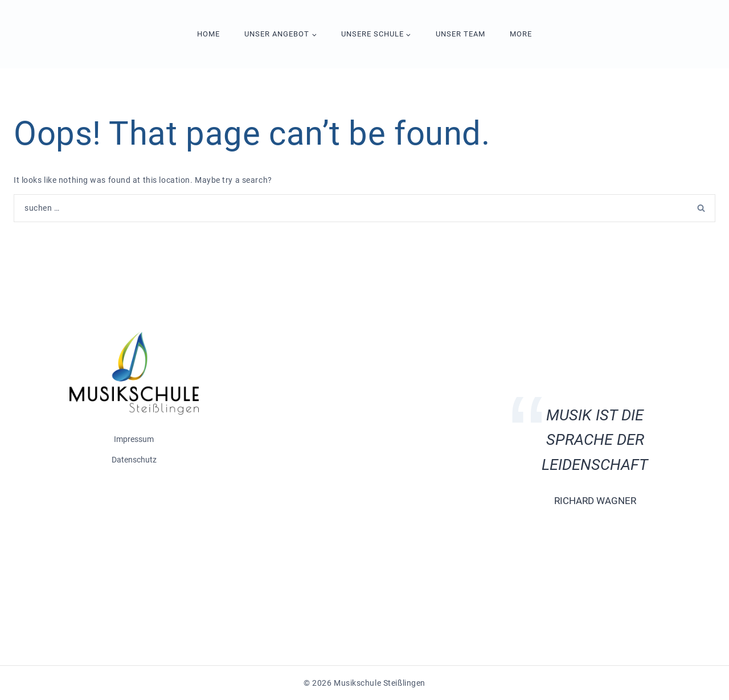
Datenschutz (134, 460)
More (521, 34)
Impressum (134, 439)
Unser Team (460, 34)
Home (208, 34)
